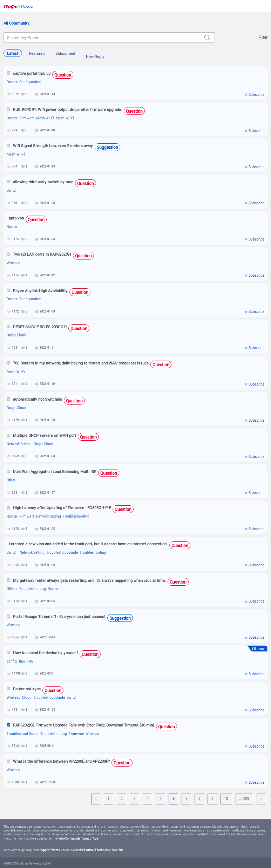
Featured (37, 53)
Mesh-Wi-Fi (65, 118)
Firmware (27, 118)
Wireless (13, 263)
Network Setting (19, 444)
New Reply (95, 56)
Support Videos (50, 850)
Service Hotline (84, 850)
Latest (13, 53)
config (12, 661)
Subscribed (65, 53)
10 (226, 799)
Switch (12, 190)
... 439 (244, 799)
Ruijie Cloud (16, 335)
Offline (12, 589)
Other (11, 480)
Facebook (101, 850)
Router (12, 82)
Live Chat (118, 850)
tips (22, 661)
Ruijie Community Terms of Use (78, 838)
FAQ (30, 661)
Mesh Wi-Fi (45, 118)
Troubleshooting (76, 516)
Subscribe (256, 95)
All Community (16, 23)
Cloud (27, 698)
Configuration (30, 82)
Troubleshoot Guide (62, 553)
